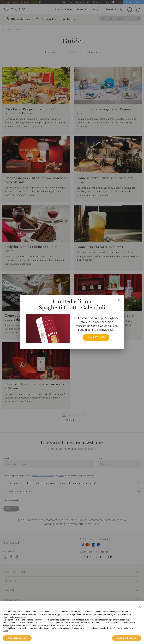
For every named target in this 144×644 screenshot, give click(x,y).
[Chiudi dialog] (119, 300)
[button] (140, 614)
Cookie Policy (113, 635)
